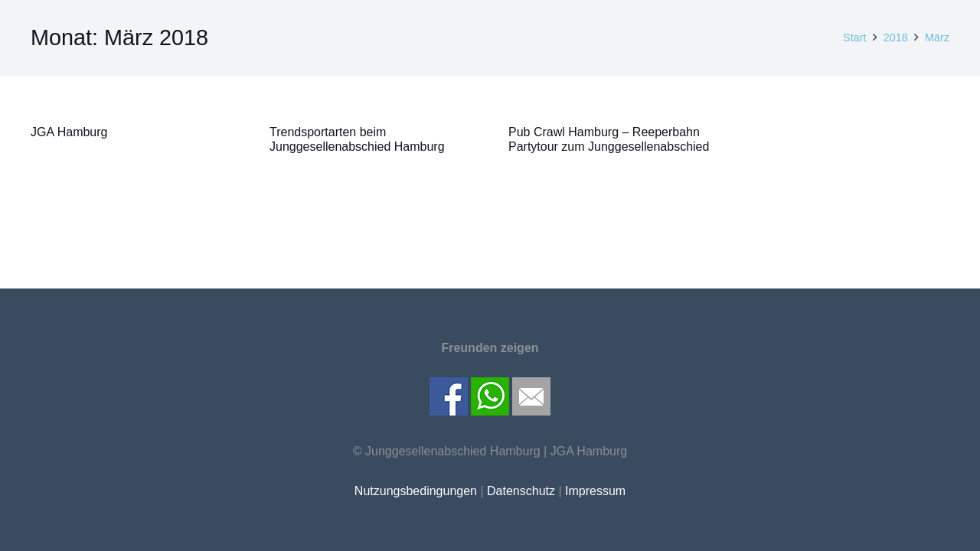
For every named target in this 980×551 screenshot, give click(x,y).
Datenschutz (521, 491)
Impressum (595, 491)
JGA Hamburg (69, 132)
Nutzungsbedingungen (416, 491)
